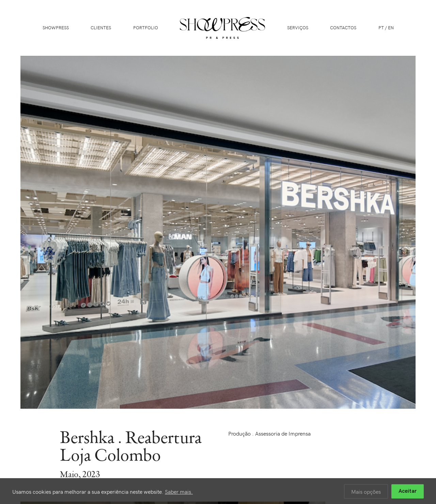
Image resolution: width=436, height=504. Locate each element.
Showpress (56, 28)
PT (381, 28)
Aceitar (408, 492)
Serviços (298, 28)
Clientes (101, 28)
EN (391, 28)
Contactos (343, 28)
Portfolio (146, 28)
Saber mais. (179, 492)
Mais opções (366, 492)
